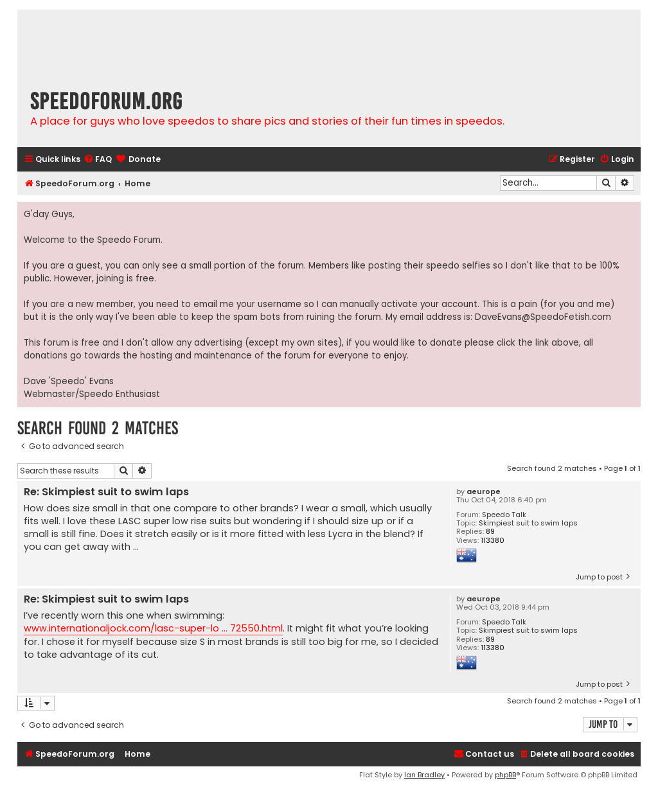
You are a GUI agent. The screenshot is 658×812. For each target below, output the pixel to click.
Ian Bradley (424, 775)
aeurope (484, 492)
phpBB (505, 775)
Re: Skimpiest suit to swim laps (106, 492)
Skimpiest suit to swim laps (528, 523)
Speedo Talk (504, 515)
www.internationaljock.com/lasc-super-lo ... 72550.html (153, 628)
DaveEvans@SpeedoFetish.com (543, 317)
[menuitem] (98, 160)
